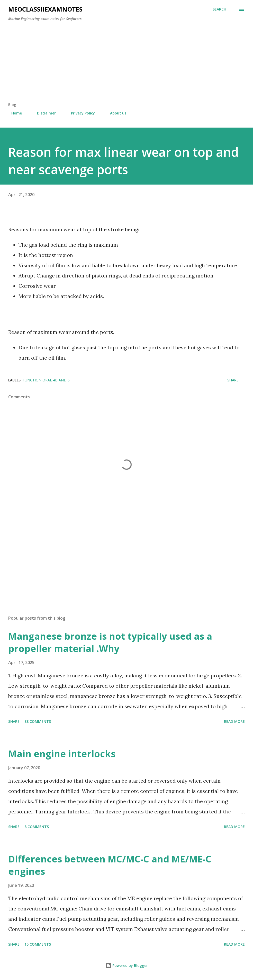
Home (13, 113)
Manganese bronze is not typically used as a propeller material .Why (110, 642)
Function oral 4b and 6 (46, 380)
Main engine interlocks (62, 754)
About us (115, 113)
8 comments (37, 827)
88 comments (38, 721)
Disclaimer (43, 113)
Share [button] (233, 380)
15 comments (38, 944)
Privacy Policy (80, 113)
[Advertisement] (127, 64)
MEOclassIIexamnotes (45, 9)
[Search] (219, 9)
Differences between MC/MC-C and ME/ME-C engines (110, 865)
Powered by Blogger (127, 965)
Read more (234, 721)
